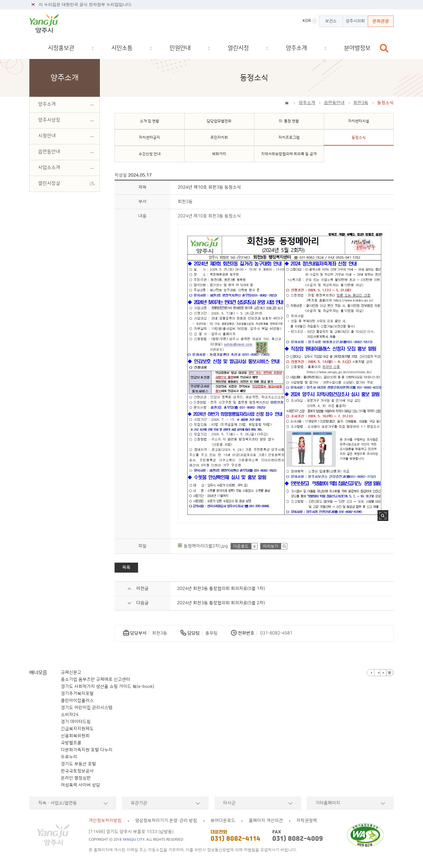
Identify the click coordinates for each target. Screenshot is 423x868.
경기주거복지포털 (77, 694)
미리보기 (271, 546)
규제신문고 (71, 672)
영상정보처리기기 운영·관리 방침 (166, 821)
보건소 (331, 21)
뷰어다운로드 (223, 821)
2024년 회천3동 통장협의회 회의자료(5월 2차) (221, 603)
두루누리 (69, 757)
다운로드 (241, 546)
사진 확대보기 (383, 516)
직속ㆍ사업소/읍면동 (58, 803)
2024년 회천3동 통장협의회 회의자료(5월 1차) (221, 589)
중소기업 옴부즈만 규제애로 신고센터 (95, 680)
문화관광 (381, 21)
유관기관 (139, 803)
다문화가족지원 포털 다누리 (87, 750)
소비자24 (70, 715)
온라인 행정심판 (76, 778)
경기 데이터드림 (76, 722)
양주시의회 (355, 21)
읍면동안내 (334, 103)
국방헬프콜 (71, 743)
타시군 (229, 803)
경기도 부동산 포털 (78, 764)
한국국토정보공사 (77, 771)
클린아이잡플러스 (77, 701)
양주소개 (307, 103)
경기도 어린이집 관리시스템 (87, 708)
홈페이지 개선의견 (266, 821)
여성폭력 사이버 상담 (80, 785)
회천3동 (361, 103)
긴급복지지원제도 (77, 729)
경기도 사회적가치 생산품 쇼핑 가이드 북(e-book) (108, 687)
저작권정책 (307, 821)
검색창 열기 (384, 48)
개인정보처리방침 (105, 821)
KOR (307, 21)
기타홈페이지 (328, 803)
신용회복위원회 (75, 736)
